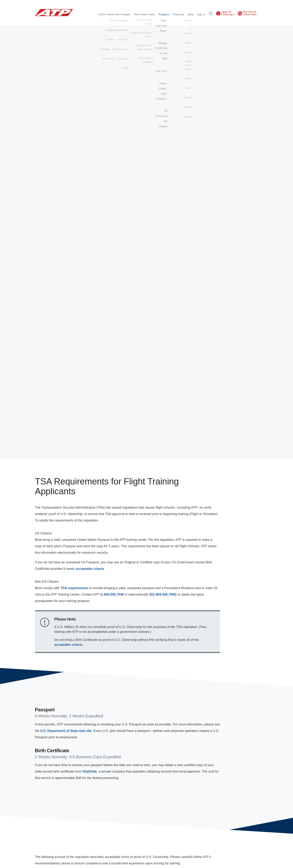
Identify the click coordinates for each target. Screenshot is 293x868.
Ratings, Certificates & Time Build (151, 21)
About (190, 14)
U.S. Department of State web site (66, 731)
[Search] (211, 14)
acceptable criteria (90, 569)
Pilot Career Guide (144, 14)
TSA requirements (74, 588)
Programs (164, 14)
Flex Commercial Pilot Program (240, 21)
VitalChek (90, 771)
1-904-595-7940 (112, 594)
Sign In (201, 14)
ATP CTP (178, 21)
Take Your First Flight (116, 21)
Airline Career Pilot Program (114, 14)
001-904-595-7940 (162, 594)
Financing (178, 14)
